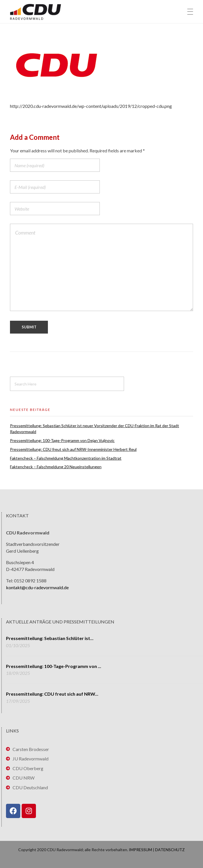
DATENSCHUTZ (170, 850)
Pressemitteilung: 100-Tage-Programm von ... (54, 666)
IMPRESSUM (140, 850)
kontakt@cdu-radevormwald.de (37, 587)
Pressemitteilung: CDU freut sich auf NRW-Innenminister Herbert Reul (73, 449)
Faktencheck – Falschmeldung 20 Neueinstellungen (56, 467)
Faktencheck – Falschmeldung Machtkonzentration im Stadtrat (66, 458)
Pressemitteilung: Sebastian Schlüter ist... (50, 638)
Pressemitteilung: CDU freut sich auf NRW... (52, 694)
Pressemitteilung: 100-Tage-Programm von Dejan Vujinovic (62, 440)
